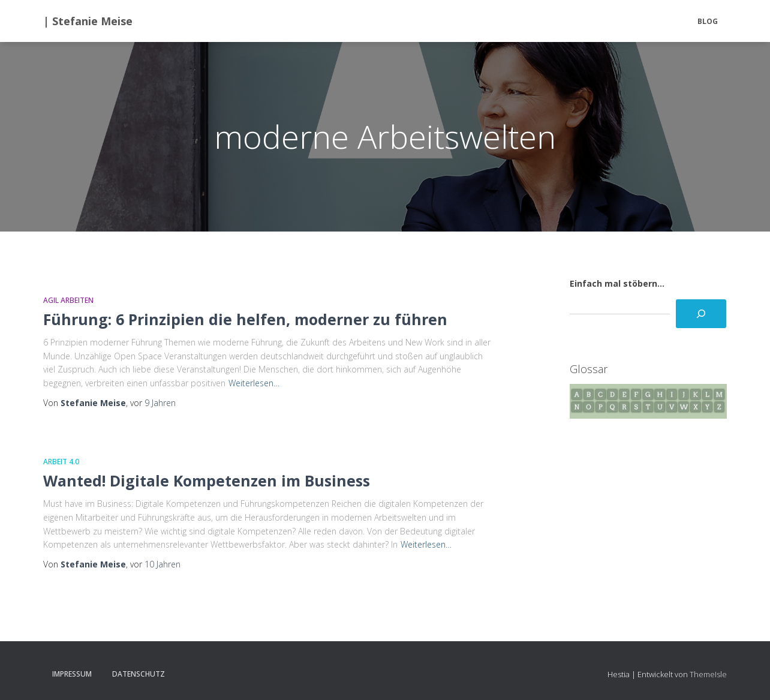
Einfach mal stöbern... (617, 283)
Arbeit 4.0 (61, 462)
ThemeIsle (708, 674)
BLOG (708, 21)
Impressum (72, 674)
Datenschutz (139, 674)
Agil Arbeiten (68, 300)
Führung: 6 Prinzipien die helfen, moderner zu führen (245, 319)
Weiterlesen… (254, 383)
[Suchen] (701, 314)
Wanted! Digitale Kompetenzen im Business (207, 480)
